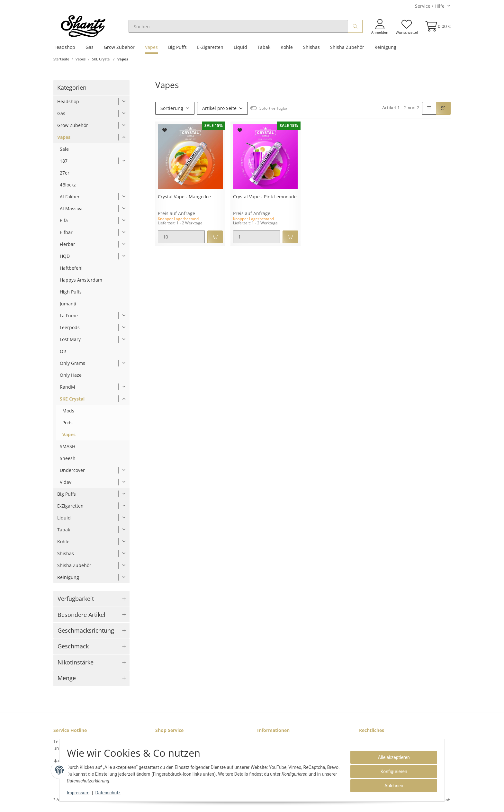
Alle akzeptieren (391, 757)
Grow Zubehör (119, 50)
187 (64, 164)
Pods (67, 425)
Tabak (264, 50)
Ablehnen (391, 786)
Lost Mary (70, 342)
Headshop (64, 50)
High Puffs (71, 295)
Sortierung (172, 111)
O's (63, 354)
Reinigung (385, 50)
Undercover (72, 473)
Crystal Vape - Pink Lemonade (265, 200)
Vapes (151, 50)
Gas (90, 50)
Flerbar (67, 247)
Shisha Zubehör (347, 50)
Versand (134, 803)
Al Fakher (70, 199)
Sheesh (68, 461)
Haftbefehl (71, 271)
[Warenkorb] (436, 28)
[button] (380, 28)
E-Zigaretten (210, 50)
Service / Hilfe (430, 6)
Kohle (287, 50)
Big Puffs (177, 50)
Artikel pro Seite (219, 111)
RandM (67, 390)
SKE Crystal (72, 402)
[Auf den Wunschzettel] (165, 133)
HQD (65, 259)
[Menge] (181, 240)
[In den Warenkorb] (215, 240)
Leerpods (70, 330)
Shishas (311, 50)
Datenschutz (111, 793)
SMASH (67, 449)
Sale (64, 152)
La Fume (69, 318)
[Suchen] (243, 28)
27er (65, 176)
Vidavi (66, 485)
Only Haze (71, 378)
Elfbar (66, 235)
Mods (68, 414)
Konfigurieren (391, 771)
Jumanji (68, 307)
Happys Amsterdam (81, 283)
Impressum (81, 793)
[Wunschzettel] (406, 28)
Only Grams (72, 366)
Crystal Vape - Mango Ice (184, 200)
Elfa (64, 223)
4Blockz (68, 188)
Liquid (240, 50)
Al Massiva (71, 211)
